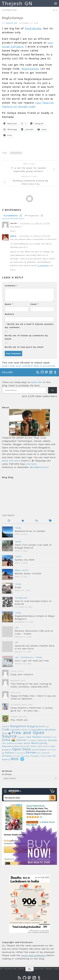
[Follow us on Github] (42, 372)
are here (31, 464)
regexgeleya (16, 153)
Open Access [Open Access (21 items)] (43, 746)
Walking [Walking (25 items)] (6, 759)
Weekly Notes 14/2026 (28, 573)
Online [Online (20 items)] (34, 746)
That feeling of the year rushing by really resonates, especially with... (31, 685)
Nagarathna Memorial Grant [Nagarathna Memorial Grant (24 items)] (16, 746)
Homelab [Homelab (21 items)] (47, 737)
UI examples (43, 265)
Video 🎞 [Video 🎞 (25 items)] (51, 756)
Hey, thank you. (19, 720)
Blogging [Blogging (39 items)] (33, 726)
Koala (18, 587)
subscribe (37, 382)
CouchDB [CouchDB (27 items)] (15, 730)
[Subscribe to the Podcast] (38, 372)
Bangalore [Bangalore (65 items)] (18, 726)
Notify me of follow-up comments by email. (26, 337)
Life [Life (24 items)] (4, 743)
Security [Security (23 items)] (46, 753)
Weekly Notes (22, 570)
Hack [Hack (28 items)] (29, 737)
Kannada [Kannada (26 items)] (52, 740)
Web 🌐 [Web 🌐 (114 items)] (18, 759)
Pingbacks (34, 216)
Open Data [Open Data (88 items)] (21, 749)
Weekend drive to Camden (30, 531)
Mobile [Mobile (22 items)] (27, 743)
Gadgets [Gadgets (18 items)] (21, 737)
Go (53, 390)
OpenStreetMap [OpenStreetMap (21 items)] (39, 750)
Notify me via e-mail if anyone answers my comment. (29, 326)
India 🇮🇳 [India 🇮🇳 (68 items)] (9, 740)
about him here (11, 461)
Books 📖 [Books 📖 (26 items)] (44, 726)
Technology (9, 10)
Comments (13, 216)
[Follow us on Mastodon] (47, 372)
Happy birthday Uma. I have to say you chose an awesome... (33, 697)
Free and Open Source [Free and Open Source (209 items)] (23, 734)
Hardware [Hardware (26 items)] (37, 737)
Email (35, 304)
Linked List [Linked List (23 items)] (12, 743)
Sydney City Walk (25, 560)
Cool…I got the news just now (32, 661)
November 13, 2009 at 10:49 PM (35, 236)
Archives (7, 774)
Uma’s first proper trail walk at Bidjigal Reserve (33, 546)
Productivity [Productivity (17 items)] (20, 753)
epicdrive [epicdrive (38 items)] (50, 730)
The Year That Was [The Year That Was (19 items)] (21, 756)
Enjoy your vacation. (22, 674)
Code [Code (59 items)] (6, 729)
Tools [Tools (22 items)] (43, 756)
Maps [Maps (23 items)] (21, 743)
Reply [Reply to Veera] (13, 270)
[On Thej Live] (55, 372)
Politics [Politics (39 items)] (10, 753)
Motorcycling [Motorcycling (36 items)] (39, 743)
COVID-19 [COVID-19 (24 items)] (26, 730)
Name (9, 304)
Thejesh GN (17, 3)
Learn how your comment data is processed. (29, 366)
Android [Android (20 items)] (6, 726)
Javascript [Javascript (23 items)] (43, 740)
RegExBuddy (33, 28)
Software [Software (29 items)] (7, 756)
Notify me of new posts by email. (24, 347)
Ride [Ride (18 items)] (39, 753)
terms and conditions (33, 955)
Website (9, 314)
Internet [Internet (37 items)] (21, 740)
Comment (11, 286)
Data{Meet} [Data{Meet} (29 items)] (38, 730)
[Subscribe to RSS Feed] (51, 372)
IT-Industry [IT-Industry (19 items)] (32, 740)
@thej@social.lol (39, 467)
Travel (18, 528)
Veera (13, 236)
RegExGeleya (30, 69)
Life (17, 628)
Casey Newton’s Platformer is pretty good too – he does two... (32, 709)
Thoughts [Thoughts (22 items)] (35, 756)
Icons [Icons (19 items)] (54, 737)
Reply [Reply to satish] (13, 231)
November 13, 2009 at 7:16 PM (35, 223)
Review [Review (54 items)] (31, 753)
